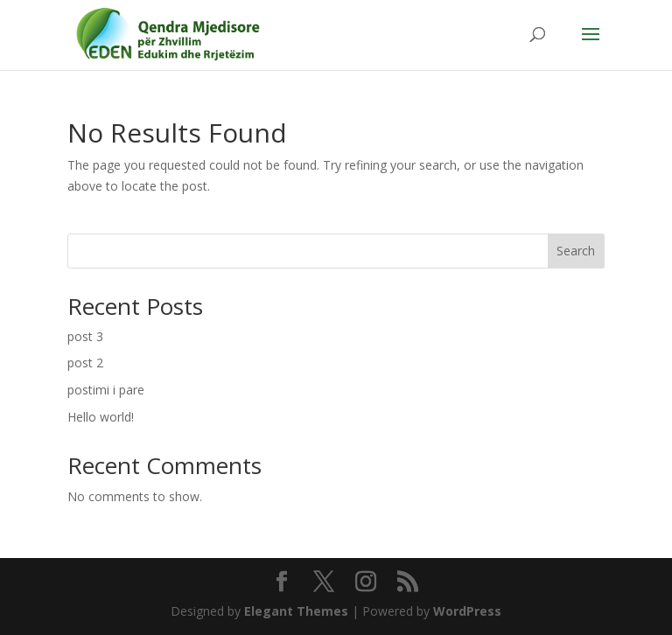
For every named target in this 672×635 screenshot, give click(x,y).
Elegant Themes (296, 611)
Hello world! (101, 417)
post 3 (85, 336)
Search (576, 251)
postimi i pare (106, 390)
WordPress (467, 611)
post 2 (85, 363)
